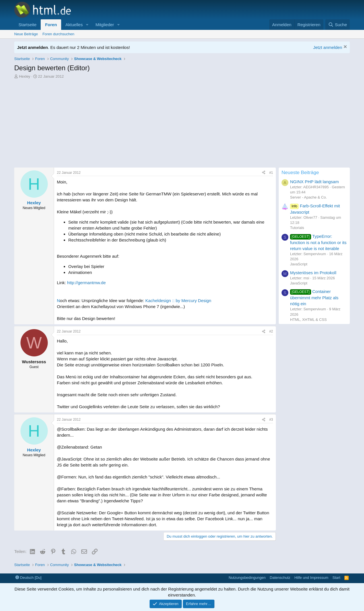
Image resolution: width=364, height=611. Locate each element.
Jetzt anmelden (328, 47)
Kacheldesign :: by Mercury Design (178, 301)
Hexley (25, 76)
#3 (271, 420)
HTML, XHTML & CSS (308, 320)
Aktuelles (74, 25)
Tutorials (297, 228)
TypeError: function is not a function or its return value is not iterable (318, 242)
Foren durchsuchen (58, 34)
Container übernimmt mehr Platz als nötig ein (314, 298)
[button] (87, 25)
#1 (271, 173)
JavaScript (299, 264)
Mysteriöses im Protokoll (313, 273)
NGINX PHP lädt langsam (314, 182)
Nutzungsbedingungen (247, 578)
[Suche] (338, 25)
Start (336, 578)
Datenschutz (280, 578)
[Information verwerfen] (345, 47)
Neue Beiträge (26, 34)
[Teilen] (264, 173)
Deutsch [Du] (28, 578)
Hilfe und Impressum (311, 578)
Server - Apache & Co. (308, 197)
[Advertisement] (182, 122)
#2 (271, 331)
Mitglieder (105, 25)
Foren (51, 25)
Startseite (27, 25)
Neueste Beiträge (300, 173)
